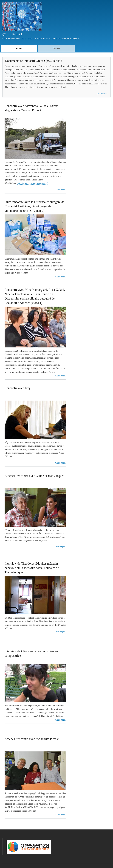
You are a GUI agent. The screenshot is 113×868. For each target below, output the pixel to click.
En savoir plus (102, 93)
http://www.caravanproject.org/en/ (33, 183)
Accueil (19, 48)
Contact (56, 48)
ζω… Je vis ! (12, 34)
